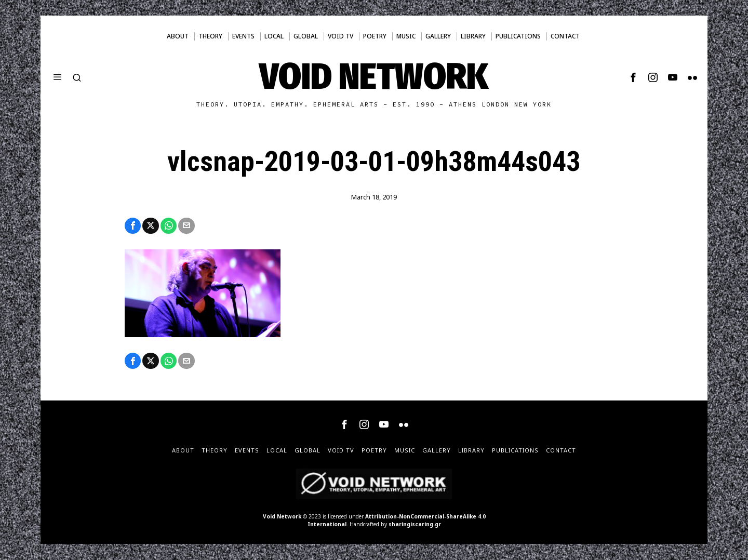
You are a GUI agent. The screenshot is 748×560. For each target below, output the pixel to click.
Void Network (282, 517)
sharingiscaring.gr (415, 525)
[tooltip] (633, 77)
